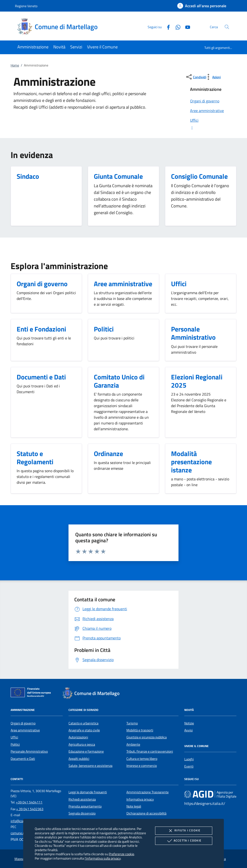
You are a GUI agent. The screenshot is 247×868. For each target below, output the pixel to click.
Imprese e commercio (142, 766)
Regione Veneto (26, 6)
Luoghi (189, 759)
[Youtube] (186, 27)
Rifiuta (184, 831)
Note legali (134, 806)
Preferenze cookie (121, 854)
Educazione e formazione (86, 751)
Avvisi (189, 730)
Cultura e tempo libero (142, 759)
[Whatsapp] (176, 27)
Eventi (189, 766)
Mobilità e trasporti (140, 730)
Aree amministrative (25, 730)
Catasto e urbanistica (83, 723)
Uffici (14, 737)
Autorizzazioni (78, 737)
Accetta (184, 841)
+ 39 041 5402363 (30, 809)
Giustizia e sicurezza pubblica (147, 737)
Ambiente (133, 744)
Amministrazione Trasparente (148, 792)
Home (15, 65)
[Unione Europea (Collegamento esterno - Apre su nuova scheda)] (32, 693)
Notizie (189, 723)
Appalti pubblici (79, 759)
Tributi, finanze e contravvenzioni (150, 751)
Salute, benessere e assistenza (90, 766)
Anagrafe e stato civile (84, 730)
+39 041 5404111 (29, 802)
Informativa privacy (140, 799)
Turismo (132, 723)
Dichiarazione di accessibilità (146, 813)
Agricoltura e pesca (82, 744)
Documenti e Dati (23, 759)
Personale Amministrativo (29, 751)
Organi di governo (23, 723)
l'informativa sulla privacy (103, 858)
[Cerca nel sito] (227, 27)
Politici (15, 744)
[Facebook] (166, 27)
